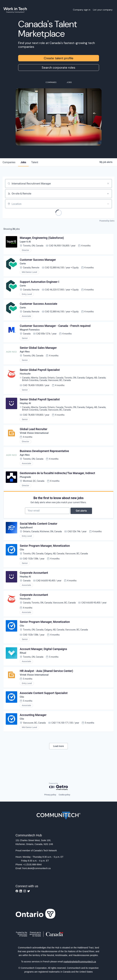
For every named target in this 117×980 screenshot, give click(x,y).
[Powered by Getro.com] (59, 787)
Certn (23, 265)
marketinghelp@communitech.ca (80, 962)
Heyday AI (26, 408)
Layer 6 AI (26, 242)
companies (9, 162)
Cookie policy (64, 795)
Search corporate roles (58, 68)
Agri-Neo (25, 355)
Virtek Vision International (35, 438)
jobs (23, 162)
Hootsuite (26, 377)
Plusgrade (26, 483)
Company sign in (82, 10)
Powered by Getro (107, 221)
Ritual (23, 664)
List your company (103, 10)
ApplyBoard (27, 536)
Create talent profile (59, 58)
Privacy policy (50, 795)
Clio (22, 558)
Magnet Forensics (30, 332)
